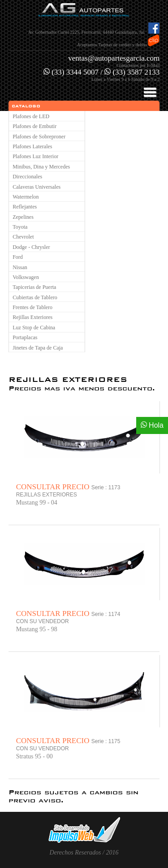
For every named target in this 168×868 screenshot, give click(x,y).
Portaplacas (25, 337)
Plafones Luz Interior (35, 156)
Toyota (20, 227)
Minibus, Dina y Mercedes (41, 167)
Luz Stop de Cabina (34, 328)
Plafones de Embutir (34, 126)
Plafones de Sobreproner (39, 137)
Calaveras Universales (37, 187)
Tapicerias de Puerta (34, 287)
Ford (18, 257)
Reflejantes (25, 207)
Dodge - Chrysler (31, 247)
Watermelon (26, 197)
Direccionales (27, 177)
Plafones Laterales (32, 146)
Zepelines (23, 217)
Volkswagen (26, 277)
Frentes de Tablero (32, 307)
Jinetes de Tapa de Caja (38, 348)
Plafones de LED (31, 116)
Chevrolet (23, 237)
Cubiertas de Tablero (35, 297)
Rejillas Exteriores (32, 317)
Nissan (20, 267)
